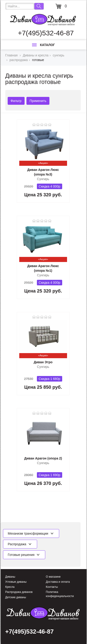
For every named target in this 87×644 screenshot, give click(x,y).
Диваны (10, 577)
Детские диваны (16, 597)
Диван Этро (43, 362)
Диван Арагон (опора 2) (43, 458)
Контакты (52, 587)
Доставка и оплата (58, 582)
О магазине (53, 577)
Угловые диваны (16, 582)
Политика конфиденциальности (60, 594)
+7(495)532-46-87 (46, 33)
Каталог (43, 45)
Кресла (10, 587)
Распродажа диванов (19, 592)
